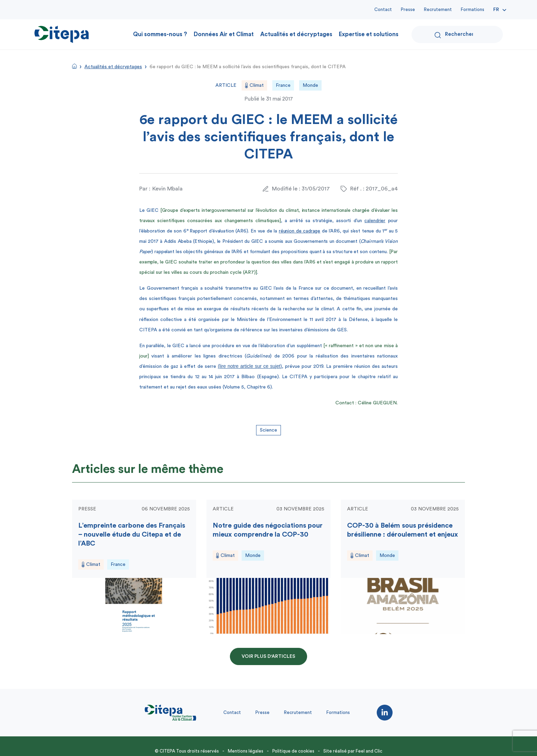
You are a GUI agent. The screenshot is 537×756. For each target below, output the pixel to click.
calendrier (375, 221)
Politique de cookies (293, 751)
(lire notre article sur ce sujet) (250, 366)
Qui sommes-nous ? (160, 34)
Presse (408, 9)
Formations (473, 9)
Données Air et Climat (224, 34)
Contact (383, 9)
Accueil (74, 66)
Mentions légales (246, 751)
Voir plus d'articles (268, 656)
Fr (496, 10)
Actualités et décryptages (296, 34)
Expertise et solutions (369, 34)
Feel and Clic (369, 751)
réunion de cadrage (300, 231)
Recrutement (438, 9)
